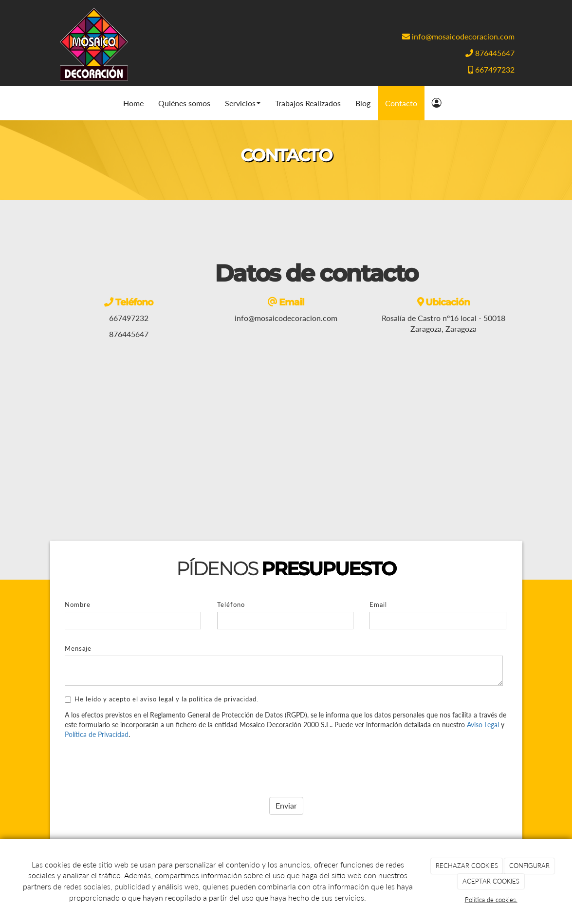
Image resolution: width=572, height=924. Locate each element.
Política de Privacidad (97, 734)
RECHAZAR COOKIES (467, 866)
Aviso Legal (483, 725)
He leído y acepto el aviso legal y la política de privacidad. (162, 699)
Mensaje (78, 648)
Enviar (286, 805)
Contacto (401, 103)
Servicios (243, 103)
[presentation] (139, 764)
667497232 (495, 69)
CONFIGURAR (529, 866)
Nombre (78, 604)
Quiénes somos (184, 103)
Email (378, 604)
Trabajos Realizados (308, 103)
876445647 (495, 53)
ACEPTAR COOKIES (491, 881)
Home (133, 103)
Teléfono (231, 604)
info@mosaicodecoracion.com (463, 36)
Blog (363, 103)
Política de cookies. (491, 900)
